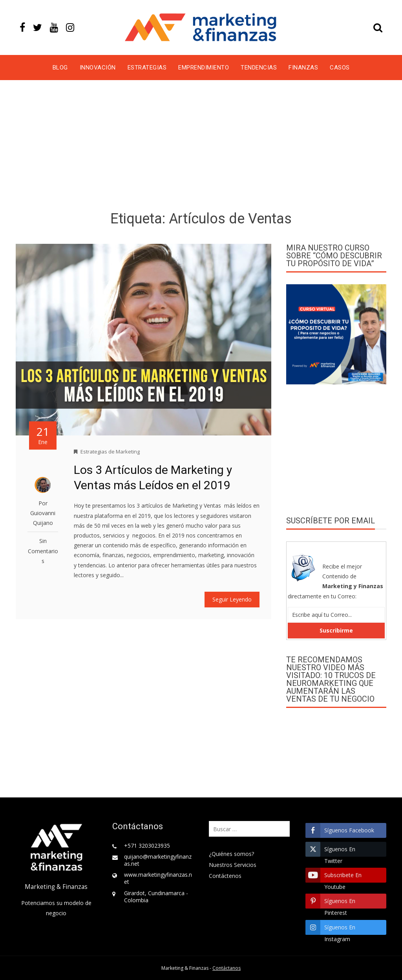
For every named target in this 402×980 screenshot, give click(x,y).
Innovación (98, 68)
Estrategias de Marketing (110, 452)
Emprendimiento (204, 68)
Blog (60, 68)
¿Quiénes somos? (231, 854)
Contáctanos (227, 968)
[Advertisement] (201, 147)
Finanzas (303, 68)
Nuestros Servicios (233, 865)
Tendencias (259, 68)
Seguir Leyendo (232, 599)
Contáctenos (225, 876)
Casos (340, 68)
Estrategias (147, 68)
